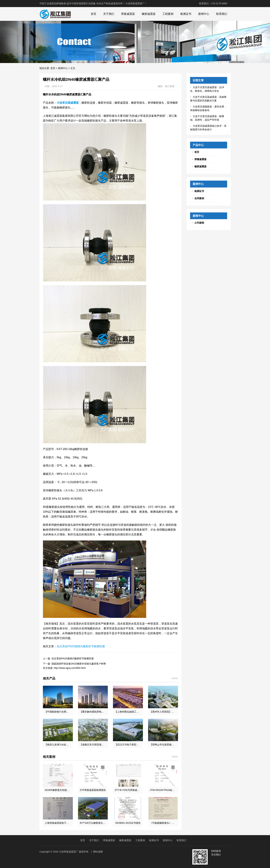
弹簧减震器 (128, 14)
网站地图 (98, 852)
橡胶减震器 (149, 14)
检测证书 (186, 14)
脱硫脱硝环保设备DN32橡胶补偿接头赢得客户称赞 (79, 664)
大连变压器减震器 (68, 103)
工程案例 (168, 14)
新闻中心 (204, 14)
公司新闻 (199, 223)
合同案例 (199, 198)
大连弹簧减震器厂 (69, 852)
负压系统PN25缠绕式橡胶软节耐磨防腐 (81, 646)
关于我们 (109, 14)
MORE (175, 678)
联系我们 (222, 14)
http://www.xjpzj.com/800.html (70, 668)
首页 (94, 14)
